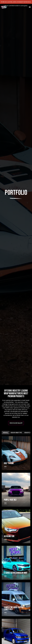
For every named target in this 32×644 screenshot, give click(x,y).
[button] (30, 7)
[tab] (6, 433)
